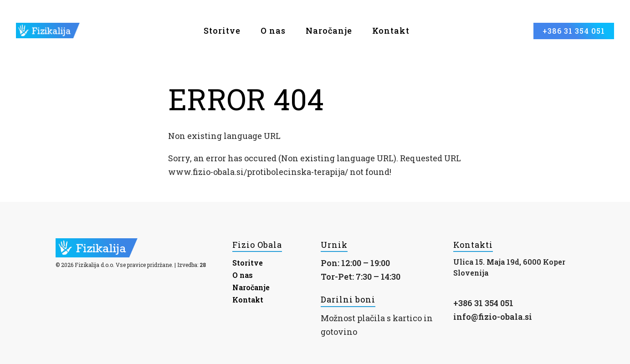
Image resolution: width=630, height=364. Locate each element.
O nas (273, 31)
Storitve (248, 263)
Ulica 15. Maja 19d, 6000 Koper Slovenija (509, 267)
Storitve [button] (222, 31)
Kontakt (391, 31)
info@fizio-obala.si (493, 317)
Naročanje (329, 31)
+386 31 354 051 (483, 303)
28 (203, 265)
